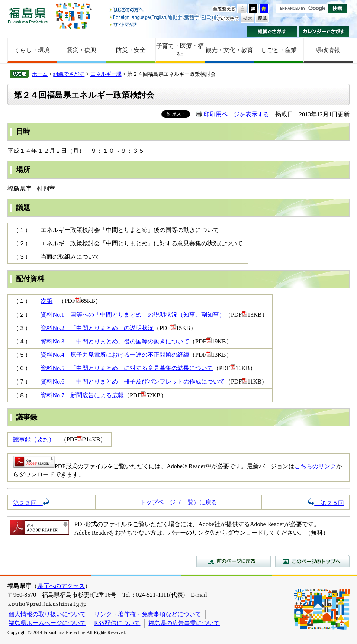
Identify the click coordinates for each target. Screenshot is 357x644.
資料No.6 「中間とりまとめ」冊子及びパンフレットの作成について (133, 381)
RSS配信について (117, 623)
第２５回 (326, 503)
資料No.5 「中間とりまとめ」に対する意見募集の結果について (127, 368)
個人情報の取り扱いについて (47, 614)
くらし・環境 (32, 50)
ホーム (40, 74)
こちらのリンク (315, 466)
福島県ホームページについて (47, 623)
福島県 (28, 15)
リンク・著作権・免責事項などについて (148, 614)
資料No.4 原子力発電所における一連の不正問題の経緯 (115, 355)
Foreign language (165, 17)
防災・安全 (131, 50)
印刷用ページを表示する (237, 114)
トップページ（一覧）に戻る (178, 502)
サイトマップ (165, 24)
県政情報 (328, 50)
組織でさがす (272, 32)
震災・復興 (81, 50)
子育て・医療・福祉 (180, 50)
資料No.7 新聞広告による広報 (82, 395)
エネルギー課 (106, 74)
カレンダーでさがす (324, 32)
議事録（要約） (34, 439)
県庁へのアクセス (61, 586)
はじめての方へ (165, 10)
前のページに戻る (234, 561)
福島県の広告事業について (184, 623)
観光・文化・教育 (229, 50)
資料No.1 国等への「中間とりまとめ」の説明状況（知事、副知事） (133, 315)
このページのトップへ (312, 561)
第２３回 (31, 503)
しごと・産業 (279, 50)
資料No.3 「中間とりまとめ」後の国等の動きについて (115, 341)
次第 (46, 301)
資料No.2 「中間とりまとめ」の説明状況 (97, 328)
